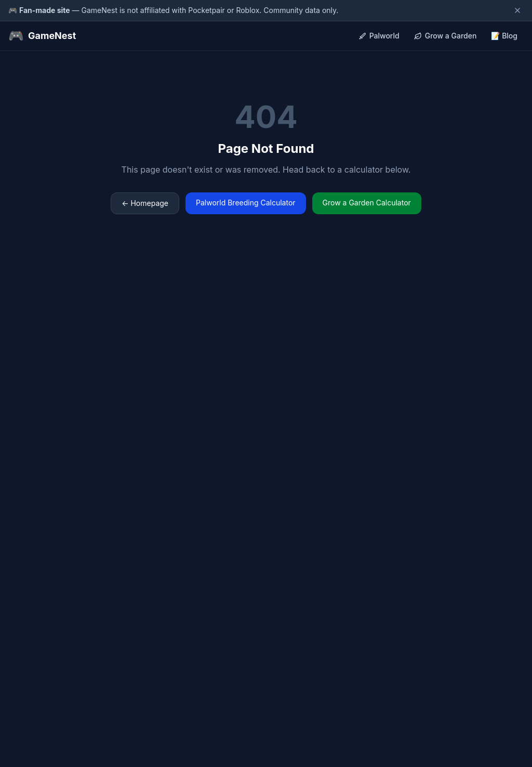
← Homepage (145, 203)
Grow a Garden (445, 36)
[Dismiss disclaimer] (517, 10)
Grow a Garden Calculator (367, 203)
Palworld (379, 36)
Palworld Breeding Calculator (246, 203)
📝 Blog (504, 36)
